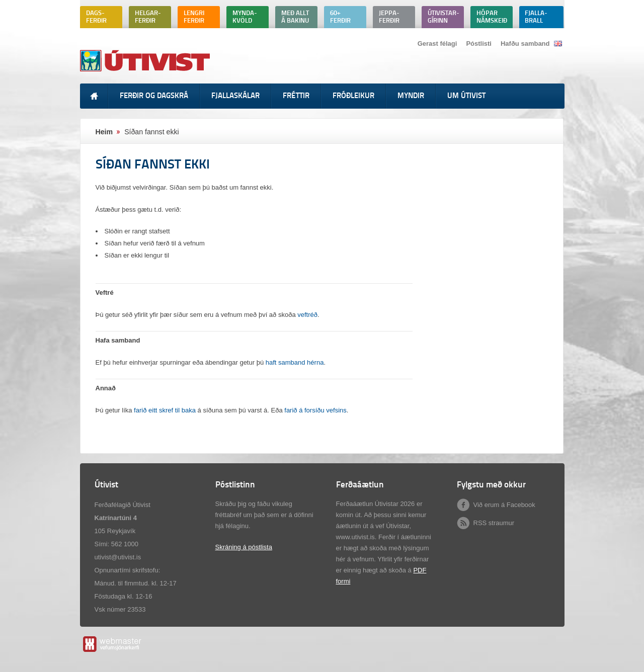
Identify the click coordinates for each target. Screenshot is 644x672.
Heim (104, 132)
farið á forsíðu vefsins (315, 410)
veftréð (307, 315)
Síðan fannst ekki (152, 132)
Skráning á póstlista (244, 547)
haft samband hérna (295, 362)
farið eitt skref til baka (165, 410)
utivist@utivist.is (118, 557)
